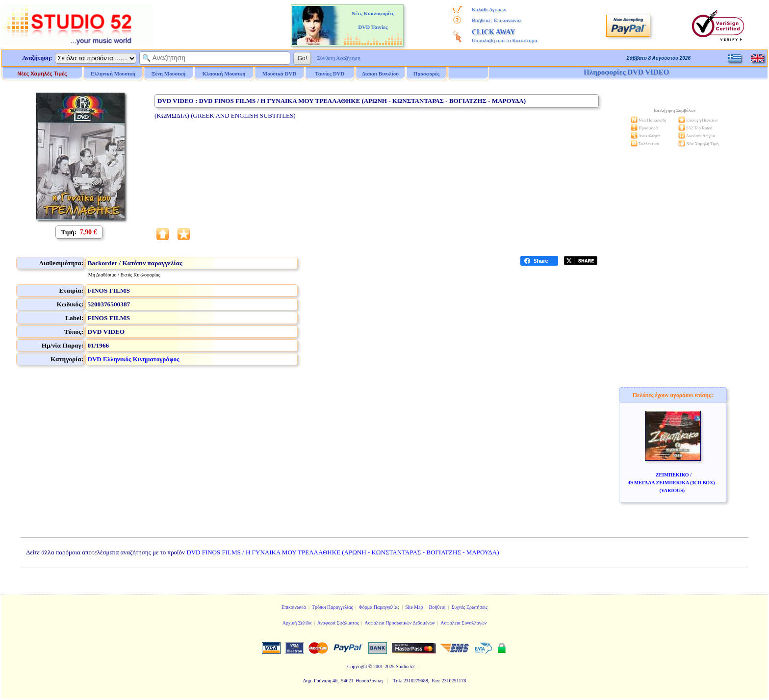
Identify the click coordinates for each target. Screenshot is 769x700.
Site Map (414, 607)
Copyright (357, 666)
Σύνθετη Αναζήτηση (339, 58)
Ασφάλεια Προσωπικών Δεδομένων (400, 623)
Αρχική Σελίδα (297, 623)
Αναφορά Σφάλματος (338, 623)
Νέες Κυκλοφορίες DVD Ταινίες (373, 20)
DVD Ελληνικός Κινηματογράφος (134, 359)
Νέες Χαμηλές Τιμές (42, 74)
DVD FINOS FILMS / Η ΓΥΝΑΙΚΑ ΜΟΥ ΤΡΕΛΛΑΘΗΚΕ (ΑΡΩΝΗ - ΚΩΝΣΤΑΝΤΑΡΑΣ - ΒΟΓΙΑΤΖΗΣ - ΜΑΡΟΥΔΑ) (343, 552)
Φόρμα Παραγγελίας (379, 607)
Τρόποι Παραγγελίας (333, 607)
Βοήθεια (481, 20)
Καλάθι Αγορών (489, 9)
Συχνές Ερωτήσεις (469, 607)
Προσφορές (427, 74)
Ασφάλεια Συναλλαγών (463, 623)
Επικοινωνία (507, 20)
